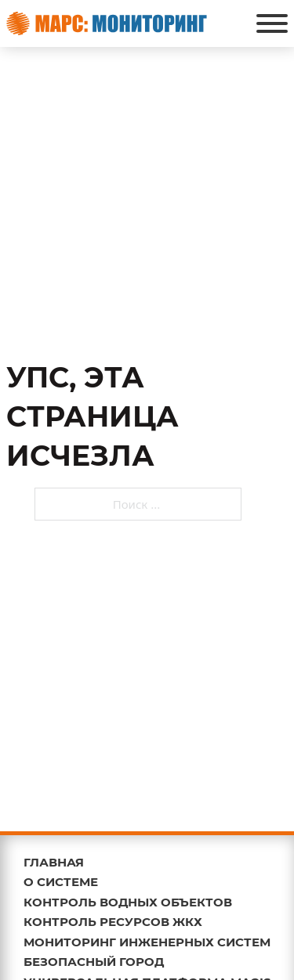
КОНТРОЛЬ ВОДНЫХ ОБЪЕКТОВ (128, 902)
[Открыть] (272, 23)
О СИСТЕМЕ (61, 882)
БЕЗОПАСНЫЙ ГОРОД (94, 962)
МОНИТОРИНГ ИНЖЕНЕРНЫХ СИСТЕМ (147, 942)
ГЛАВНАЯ (54, 862)
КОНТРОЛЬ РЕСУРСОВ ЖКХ (113, 922)
